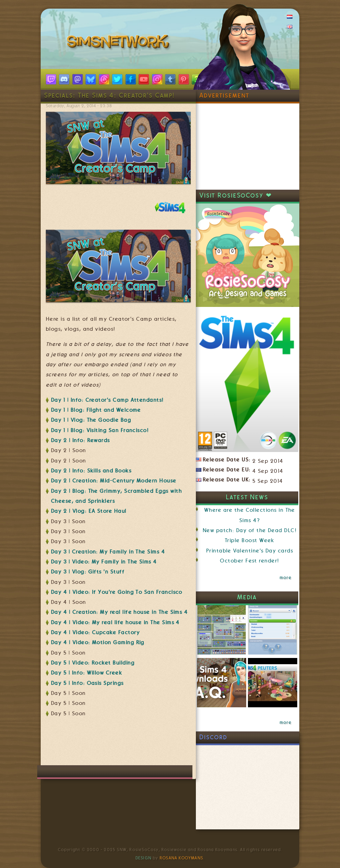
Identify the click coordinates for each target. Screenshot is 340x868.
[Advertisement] (171, 745)
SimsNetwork (119, 43)
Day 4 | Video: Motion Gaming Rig (98, 642)
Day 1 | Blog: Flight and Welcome (96, 410)
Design (143, 858)
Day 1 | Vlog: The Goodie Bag (91, 420)
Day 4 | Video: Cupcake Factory (95, 632)
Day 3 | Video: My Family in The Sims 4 (104, 562)
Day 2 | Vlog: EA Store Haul (89, 511)
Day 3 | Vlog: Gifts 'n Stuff (88, 572)
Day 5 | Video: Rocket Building (93, 663)
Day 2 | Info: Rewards (81, 440)
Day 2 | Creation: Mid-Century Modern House (114, 481)
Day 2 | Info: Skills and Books (91, 471)
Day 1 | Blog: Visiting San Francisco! (100, 430)
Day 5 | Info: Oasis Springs (87, 683)
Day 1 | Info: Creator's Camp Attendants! (107, 400)
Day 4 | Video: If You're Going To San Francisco (117, 592)
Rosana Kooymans (181, 858)
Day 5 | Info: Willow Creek (87, 673)
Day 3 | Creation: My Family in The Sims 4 (108, 552)
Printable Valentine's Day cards (250, 551)
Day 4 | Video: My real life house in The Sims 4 (115, 622)
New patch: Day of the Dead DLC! (250, 530)
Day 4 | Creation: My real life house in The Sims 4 (119, 612)
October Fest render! (249, 561)
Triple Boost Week (250, 540)
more (286, 578)
